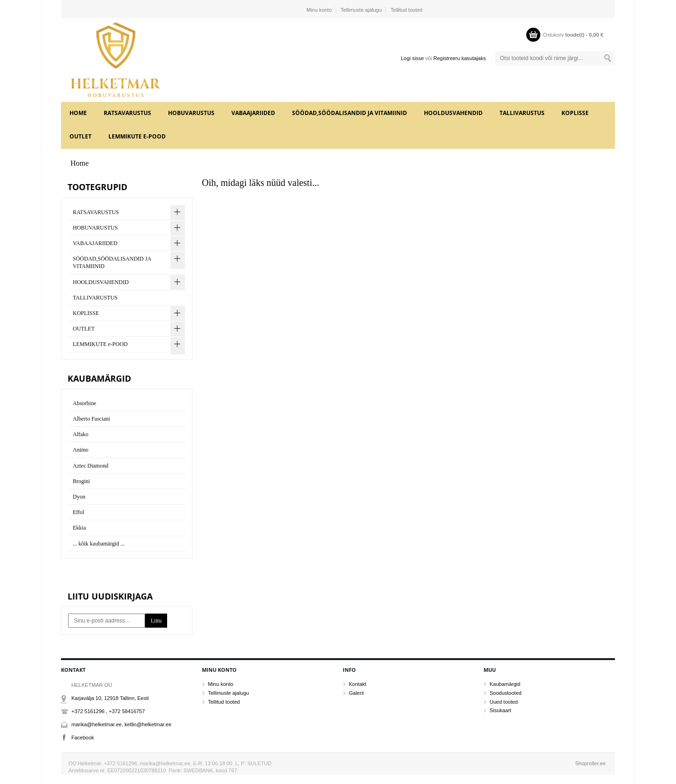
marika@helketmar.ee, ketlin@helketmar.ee (121, 724)
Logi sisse (412, 58)
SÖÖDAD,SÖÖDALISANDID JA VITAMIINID (350, 113)
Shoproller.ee (590, 763)
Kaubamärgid (505, 684)
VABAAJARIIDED (253, 113)
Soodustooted (506, 693)
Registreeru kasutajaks (460, 58)
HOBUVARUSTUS (191, 113)
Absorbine (84, 403)
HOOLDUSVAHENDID (453, 113)
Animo (81, 450)
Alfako (81, 434)
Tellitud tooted (407, 10)
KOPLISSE (575, 113)
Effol (78, 512)
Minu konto (319, 10)
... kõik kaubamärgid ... (99, 544)
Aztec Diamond (91, 466)
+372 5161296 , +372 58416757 (108, 711)
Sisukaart (500, 710)
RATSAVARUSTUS (127, 113)
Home (78, 113)
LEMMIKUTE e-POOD (137, 136)
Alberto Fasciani (92, 419)
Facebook (83, 738)
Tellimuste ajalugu (361, 10)
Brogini (81, 481)
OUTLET (81, 136)
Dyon (79, 497)
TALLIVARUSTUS (522, 113)
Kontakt (357, 684)
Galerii (356, 693)
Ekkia (79, 528)
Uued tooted (504, 702)
